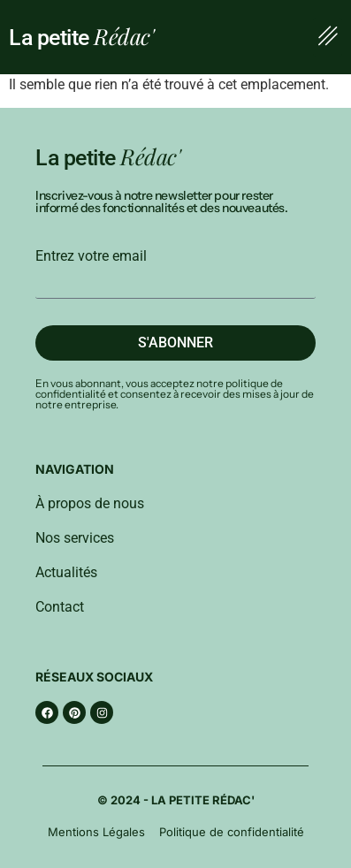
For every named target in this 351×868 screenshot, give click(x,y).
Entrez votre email (91, 256)
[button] (328, 37)
